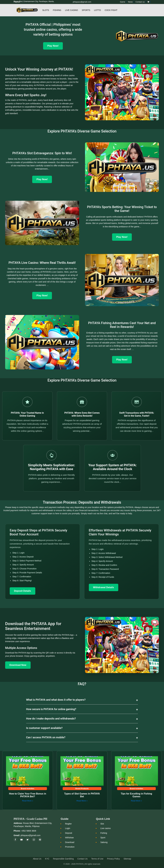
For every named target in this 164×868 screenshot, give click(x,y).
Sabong (104, 842)
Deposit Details (23, 591)
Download (70, 842)
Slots (46, 10)
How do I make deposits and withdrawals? (51, 719)
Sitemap (127, 859)
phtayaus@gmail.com (31, 835)
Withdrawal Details (104, 587)
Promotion (70, 847)
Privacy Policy (113, 859)
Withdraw (69, 838)
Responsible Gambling (63, 859)
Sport (103, 838)
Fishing (57, 10)
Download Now (18, 665)
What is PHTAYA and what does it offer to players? (56, 700)
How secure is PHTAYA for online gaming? (51, 709)
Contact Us (82, 859)
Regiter (68, 824)
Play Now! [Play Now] (53, 46)
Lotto (97, 10)
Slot (102, 824)
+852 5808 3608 (28, 831)
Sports (86, 10)
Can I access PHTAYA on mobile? (46, 737)
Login (68, 828)
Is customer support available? (44, 728)
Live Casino (71, 10)
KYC (47, 859)
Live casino (105, 828)
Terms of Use (97, 859)
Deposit (68, 833)
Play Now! (42, 179)
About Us (37, 859)
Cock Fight (111, 10)
